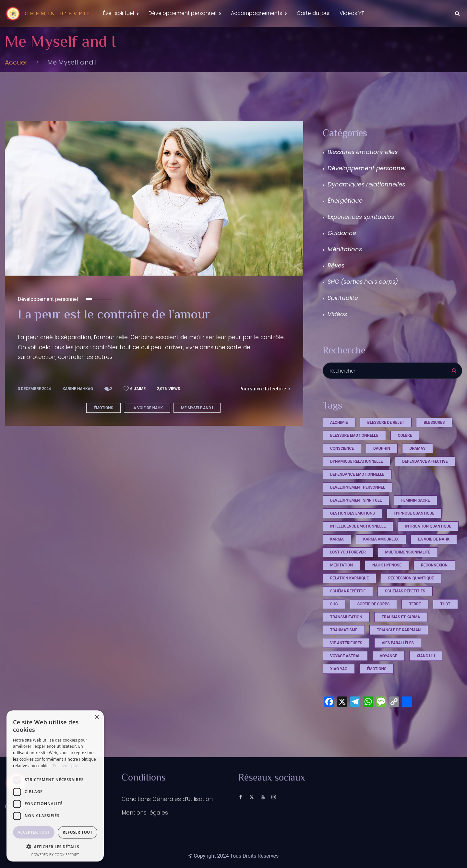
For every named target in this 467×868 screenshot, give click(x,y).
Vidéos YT (352, 13)
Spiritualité (343, 298)
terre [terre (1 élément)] (415, 604)
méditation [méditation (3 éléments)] (341, 565)
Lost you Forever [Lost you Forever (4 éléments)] (348, 552)
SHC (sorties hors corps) (363, 282)
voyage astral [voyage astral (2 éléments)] (345, 656)
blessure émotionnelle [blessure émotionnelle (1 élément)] (354, 435)
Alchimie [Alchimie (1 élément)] (339, 422)
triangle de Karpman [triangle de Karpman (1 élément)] (399, 630)
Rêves (336, 265)
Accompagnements (257, 13)
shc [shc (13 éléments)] (334, 604)
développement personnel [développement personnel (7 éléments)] (358, 487)
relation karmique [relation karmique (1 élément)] (349, 578)
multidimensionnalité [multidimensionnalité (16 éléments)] (408, 552)
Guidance (342, 233)
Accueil (16, 62)
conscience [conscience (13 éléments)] (342, 448)
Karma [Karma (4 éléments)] (337, 539)
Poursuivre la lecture (265, 389)
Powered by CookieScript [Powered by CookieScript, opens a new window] (55, 855)
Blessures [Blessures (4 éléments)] (434, 422)
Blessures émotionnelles (363, 152)
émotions (103, 408)
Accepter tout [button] (34, 832)
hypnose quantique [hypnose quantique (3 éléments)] (414, 513)
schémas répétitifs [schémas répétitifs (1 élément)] (405, 591)
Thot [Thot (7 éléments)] (445, 604)
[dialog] (55, 786)
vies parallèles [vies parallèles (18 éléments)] (398, 643)
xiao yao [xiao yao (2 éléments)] (339, 669)
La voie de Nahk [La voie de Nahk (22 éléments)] (434, 539)
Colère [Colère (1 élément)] (405, 435)
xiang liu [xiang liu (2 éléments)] (426, 656)
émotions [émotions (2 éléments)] (377, 669)
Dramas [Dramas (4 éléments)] (418, 448)
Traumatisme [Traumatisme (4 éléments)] (344, 630)
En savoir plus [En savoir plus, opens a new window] (66, 766)
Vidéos (337, 314)
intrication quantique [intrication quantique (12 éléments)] (428, 526)
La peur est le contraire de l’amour (114, 315)
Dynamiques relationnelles (366, 184)
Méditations (345, 249)
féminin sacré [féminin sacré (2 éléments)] (415, 500)
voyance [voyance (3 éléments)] (389, 656)
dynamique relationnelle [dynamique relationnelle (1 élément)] (356, 461)
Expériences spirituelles (361, 217)
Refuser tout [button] (78, 832)
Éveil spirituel (119, 13)
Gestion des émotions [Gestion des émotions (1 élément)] (353, 513)
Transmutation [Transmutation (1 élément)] (346, 617)
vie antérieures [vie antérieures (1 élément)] (346, 643)
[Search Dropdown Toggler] (457, 14)
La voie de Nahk (147, 408)
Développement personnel (182, 13)
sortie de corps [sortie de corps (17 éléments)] (374, 604)
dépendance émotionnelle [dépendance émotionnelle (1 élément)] (357, 474)
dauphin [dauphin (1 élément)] (382, 448)
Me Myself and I (197, 408)
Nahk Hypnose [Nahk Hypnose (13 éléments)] (387, 565)
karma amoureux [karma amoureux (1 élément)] (381, 539)
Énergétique (345, 201)
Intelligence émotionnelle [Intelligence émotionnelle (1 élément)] (358, 526)
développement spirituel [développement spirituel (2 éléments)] (356, 500)
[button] (55, 847)
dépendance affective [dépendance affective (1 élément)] (425, 461)
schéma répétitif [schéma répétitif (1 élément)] (348, 591)
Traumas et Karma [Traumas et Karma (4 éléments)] (401, 617)
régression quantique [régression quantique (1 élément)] (411, 578)
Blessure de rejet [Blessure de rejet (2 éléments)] (386, 422)
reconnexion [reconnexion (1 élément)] (434, 565)
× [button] (96, 717)
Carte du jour (313, 13)
